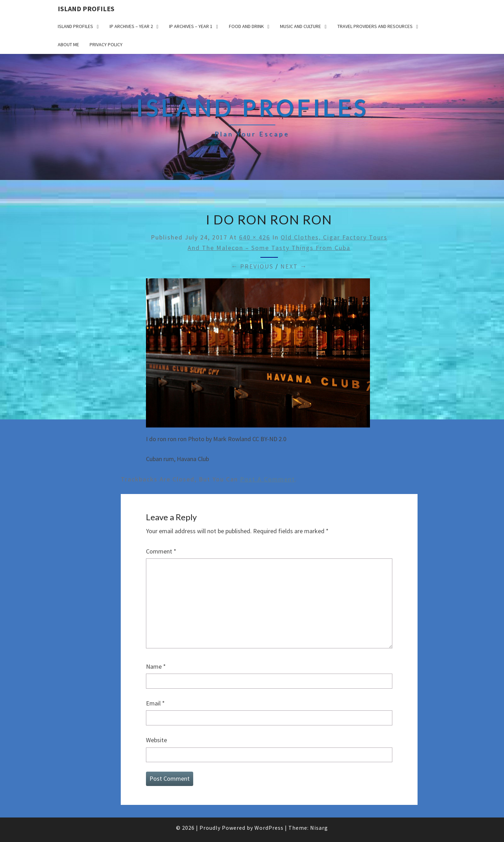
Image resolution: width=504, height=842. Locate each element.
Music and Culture (300, 26)
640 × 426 (255, 237)
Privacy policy (106, 44)
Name (156, 666)
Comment (161, 551)
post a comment (268, 479)
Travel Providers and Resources (375, 26)
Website (156, 740)
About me (68, 44)
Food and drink (246, 26)
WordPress (269, 828)
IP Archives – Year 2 (131, 26)
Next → (294, 266)
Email (155, 703)
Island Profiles (86, 9)
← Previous (252, 266)
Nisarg (319, 828)
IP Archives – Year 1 (191, 26)
